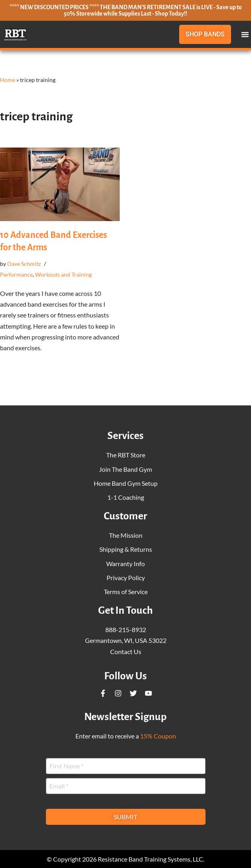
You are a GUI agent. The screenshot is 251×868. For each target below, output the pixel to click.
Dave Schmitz (24, 264)
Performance (16, 274)
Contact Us (126, 651)
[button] (245, 34)
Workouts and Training (63, 274)
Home (8, 80)
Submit (125, 817)
